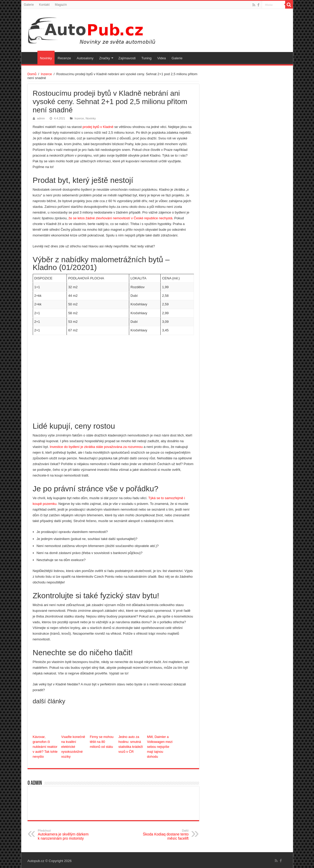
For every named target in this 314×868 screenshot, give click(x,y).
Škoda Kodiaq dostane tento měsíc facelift (162, 833)
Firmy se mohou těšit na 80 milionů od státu (103, 741)
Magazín (61, 5)
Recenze (64, 58)
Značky (104, 58)
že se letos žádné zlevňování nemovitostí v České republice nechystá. (120, 218)
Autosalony (85, 58)
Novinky (46, 58)
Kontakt (44, 5)
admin (41, 118)
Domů (32, 74)
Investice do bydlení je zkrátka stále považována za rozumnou (96, 447)
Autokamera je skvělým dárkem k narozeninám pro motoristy (65, 833)
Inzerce (46, 74)
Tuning (146, 58)
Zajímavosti (127, 58)
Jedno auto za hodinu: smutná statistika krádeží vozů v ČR (130, 744)
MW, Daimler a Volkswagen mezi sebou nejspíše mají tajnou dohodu (159, 746)
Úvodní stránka (31, 57)
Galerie (29, 5)
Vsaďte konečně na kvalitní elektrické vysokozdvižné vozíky (73, 746)
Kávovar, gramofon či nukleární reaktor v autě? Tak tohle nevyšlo (46, 746)
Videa (162, 58)
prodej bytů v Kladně (98, 127)
